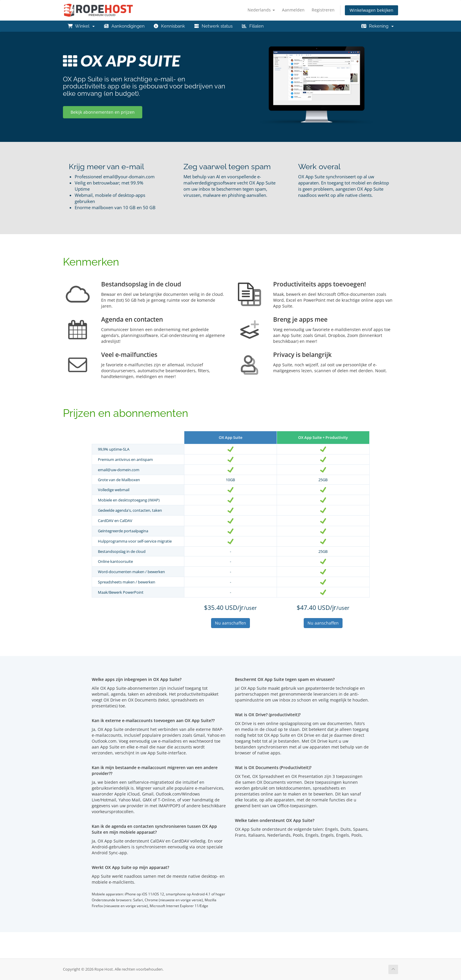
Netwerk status (213, 26)
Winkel (81, 26)
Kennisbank (169, 26)
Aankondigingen (124, 26)
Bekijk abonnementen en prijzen (103, 112)
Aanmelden (293, 10)
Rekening (377, 26)
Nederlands (261, 10)
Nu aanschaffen (230, 623)
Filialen (253, 26)
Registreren (323, 10)
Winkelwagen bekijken (371, 10)
